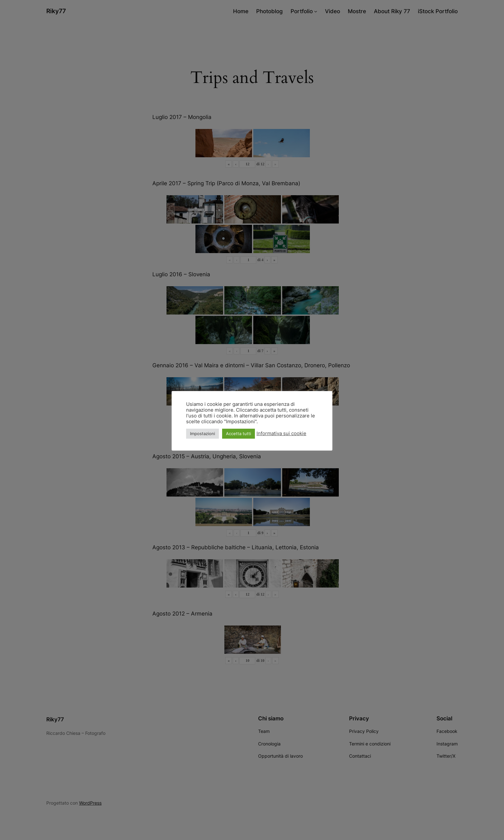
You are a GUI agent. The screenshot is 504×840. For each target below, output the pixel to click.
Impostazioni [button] (203, 434)
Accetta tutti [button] (239, 434)
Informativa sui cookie (281, 434)
